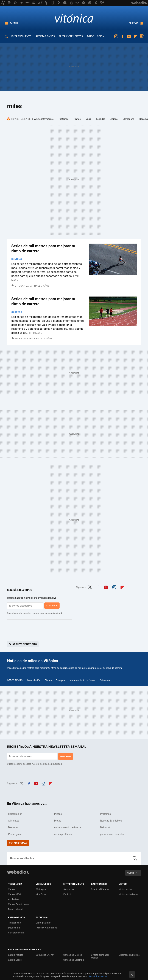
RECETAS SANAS (45, 36)
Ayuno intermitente (44, 119)
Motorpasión (125, 889)
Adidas (114, 119)
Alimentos (14, 821)
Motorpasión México (129, 955)
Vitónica (74, 18)
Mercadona (128, 119)
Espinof (67, 894)
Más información (98, 976)
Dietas (58, 821)
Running (17, 259)
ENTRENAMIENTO (21, 36)
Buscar (135, 858)
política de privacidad (51, 613)
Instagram (116, 36)
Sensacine (69, 889)
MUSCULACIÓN (96, 36)
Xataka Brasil (15, 960)
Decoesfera (14, 928)
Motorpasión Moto (128, 894)
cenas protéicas (63, 834)
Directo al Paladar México (100, 956)
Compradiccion (16, 933)
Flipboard (135, 36)
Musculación (34, 680)
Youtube (129, 36)
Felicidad (101, 119)
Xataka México (16, 955)
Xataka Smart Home (19, 904)
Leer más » (36, 333)
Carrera (17, 312)
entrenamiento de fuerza (83, 680)
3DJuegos (41, 889)
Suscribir (52, 606)
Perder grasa (15, 834)
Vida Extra (41, 894)
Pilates (77, 119)
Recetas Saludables (111, 821)
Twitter (90, 587)
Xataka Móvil (15, 894)
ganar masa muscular (112, 834)
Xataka (12, 889)
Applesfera (14, 899)
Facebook (122, 36)
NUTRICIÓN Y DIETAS (71, 36)
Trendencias (14, 923)
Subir (131, 873)
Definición (105, 680)
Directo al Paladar (100, 889)
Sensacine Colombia (74, 960)
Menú (14, 23)
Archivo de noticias (25, 644)
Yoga (88, 119)
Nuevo (133, 23)
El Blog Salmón (44, 923)
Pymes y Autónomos (46, 928)
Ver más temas (18, 843)
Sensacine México (73, 955)
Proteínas (64, 119)
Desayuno (61, 680)
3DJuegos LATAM (45, 955)
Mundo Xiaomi (16, 909)
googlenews (142, 36)
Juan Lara (26, 286)
